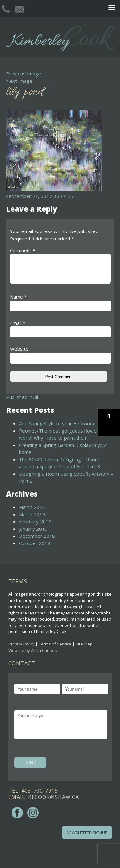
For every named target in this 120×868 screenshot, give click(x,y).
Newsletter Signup (87, 833)
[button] (109, 422)
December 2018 (37, 536)
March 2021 (32, 507)
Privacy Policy (21, 644)
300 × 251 (65, 196)
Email (18, 323)
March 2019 (32, 514)
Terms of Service (55, 644)
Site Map (84, 644)
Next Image (19, 81)
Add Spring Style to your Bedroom (56, 423)
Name (18, 297)
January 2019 (33, 529)
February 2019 (35, 521)
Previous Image (24, 74)
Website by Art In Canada (33, 650)
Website (19, 349)
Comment (23, 250)
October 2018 (35, 543)
